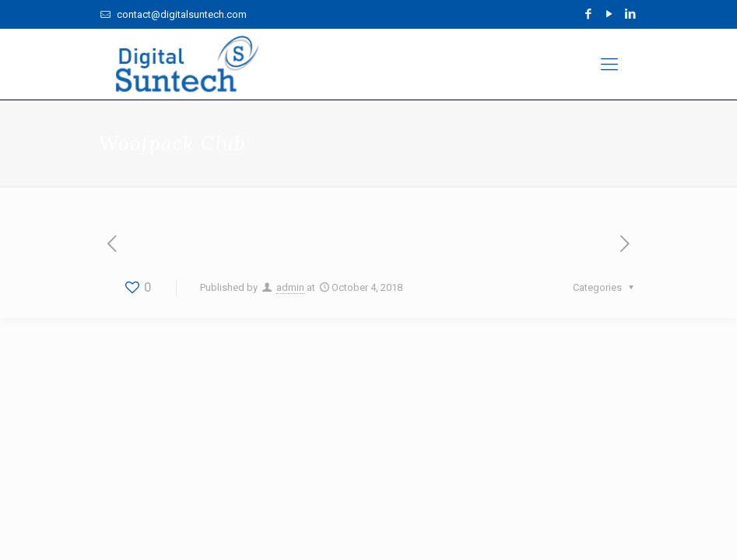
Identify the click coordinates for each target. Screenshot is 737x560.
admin (290, 287)
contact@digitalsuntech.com (181, 14)
